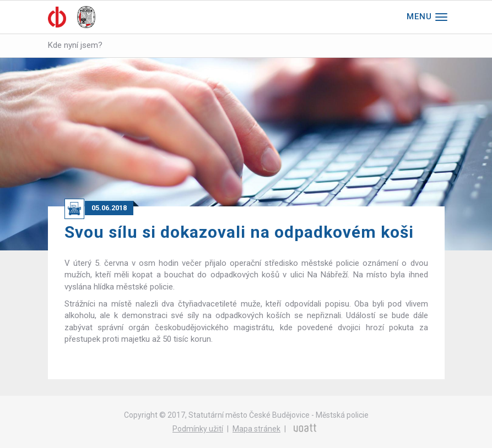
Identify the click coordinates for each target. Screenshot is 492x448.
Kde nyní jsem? (75, 45)
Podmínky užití (198, 429)
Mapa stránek (256, 429)
